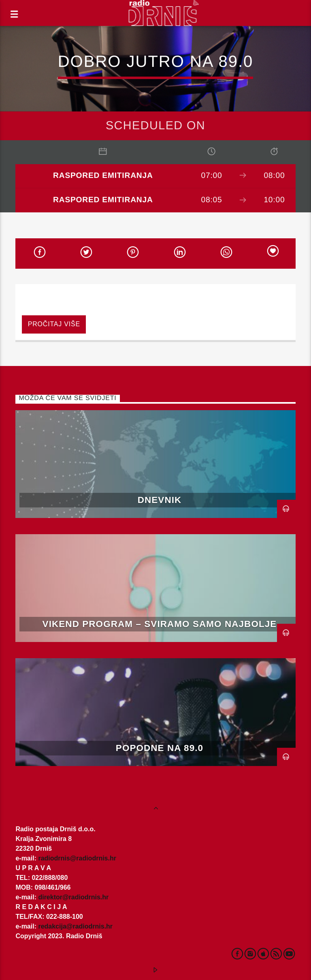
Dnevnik (160, 500)
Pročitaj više (54, 324)
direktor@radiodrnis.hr (73, 897)
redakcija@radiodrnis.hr (75, 926)
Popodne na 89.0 (160, 748)
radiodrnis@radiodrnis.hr (77, 858)
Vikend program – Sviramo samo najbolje (160, 624)
